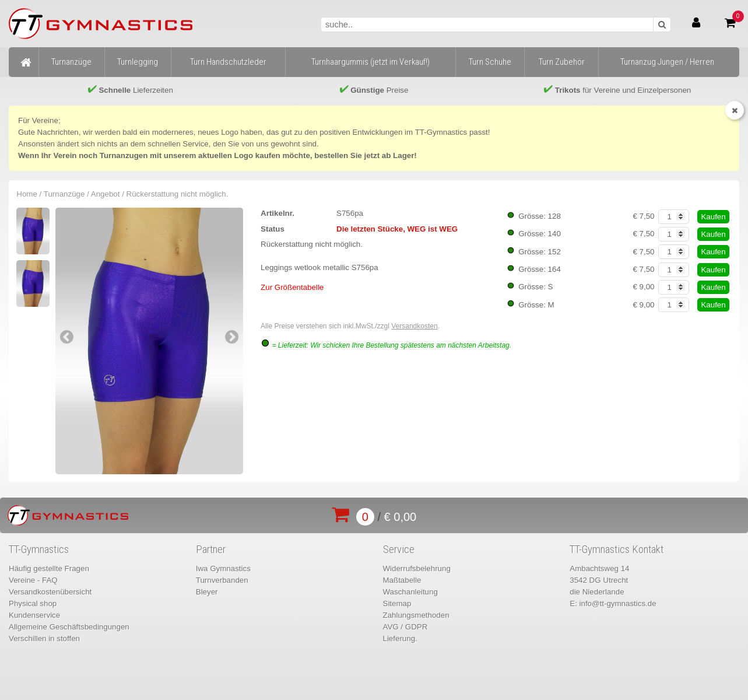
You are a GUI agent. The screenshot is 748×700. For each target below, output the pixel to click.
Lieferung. (400, 638)
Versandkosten (414, 326)
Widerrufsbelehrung (417, 568)
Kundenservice (34, 615)
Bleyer (207, 592)
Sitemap (397, 603)
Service (399, 549)
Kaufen (713, 217)
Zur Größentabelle (292, 287)
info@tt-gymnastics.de (618, 603)
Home (27, 194)
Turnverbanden (222, 580)
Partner (211, 549)
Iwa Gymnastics (223, 568)
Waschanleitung (410, 592)
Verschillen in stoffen (44, 638)
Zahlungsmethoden (416, 615)
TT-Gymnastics (39, 549)
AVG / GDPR (405, 627)
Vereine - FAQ (33, 580)
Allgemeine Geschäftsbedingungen (69, 627)
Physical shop (33, 603)
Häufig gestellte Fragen (49, 568)
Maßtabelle (402, 580)
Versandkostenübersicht (50, 592)
